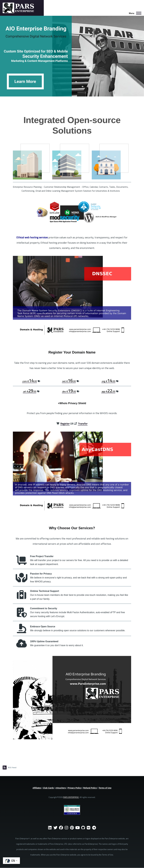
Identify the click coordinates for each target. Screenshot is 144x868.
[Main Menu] (134, 13)
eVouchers (61, 788)
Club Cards (48, 788)
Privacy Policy (75, 788)
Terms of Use (105, 788)
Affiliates (37, 788)
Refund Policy (90, 788)
